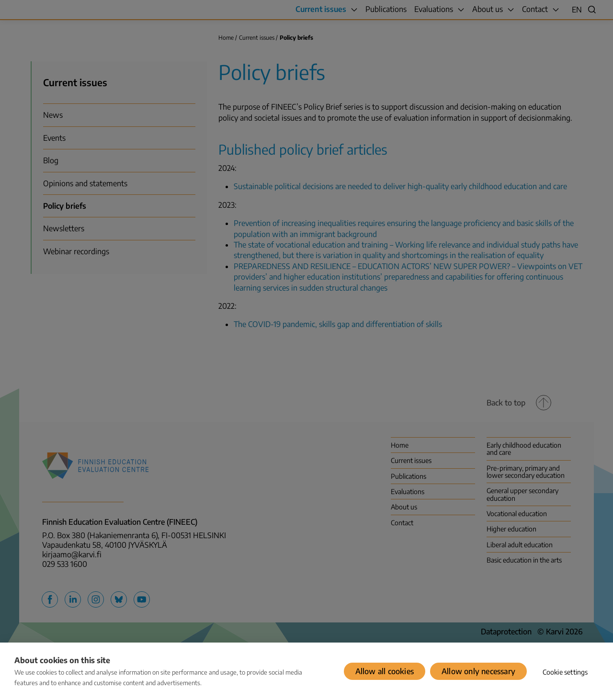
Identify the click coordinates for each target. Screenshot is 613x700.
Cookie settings (565, 672)
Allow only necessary (478, 671)
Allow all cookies (385, 671)
